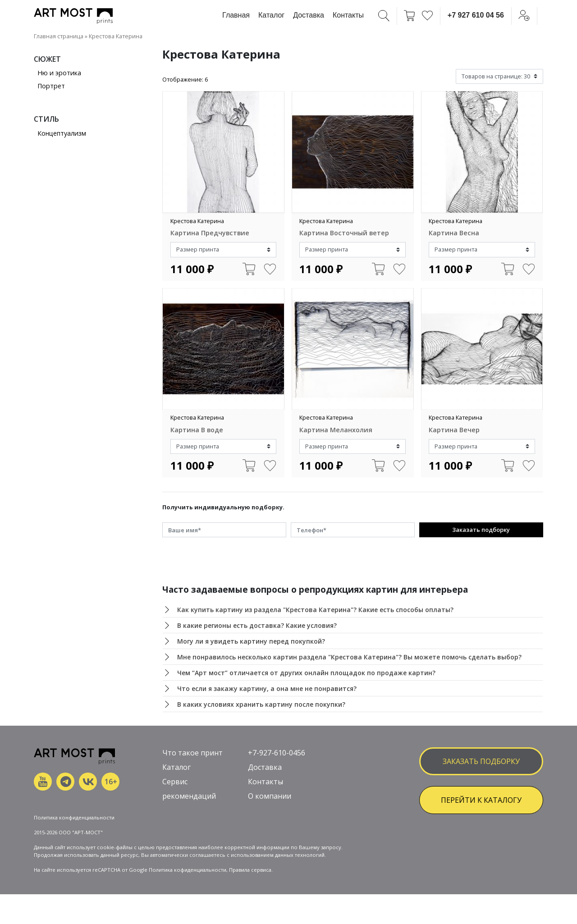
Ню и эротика (59, 73)
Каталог (271, 15)
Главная (236, 15)
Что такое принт (192, 753)
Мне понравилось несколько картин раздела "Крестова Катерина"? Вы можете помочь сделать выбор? (349, 657)
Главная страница (59, 36)
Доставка (309, 15)
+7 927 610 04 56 (476, 15)
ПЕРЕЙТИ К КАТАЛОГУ (481, 800)
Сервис (175, 782)
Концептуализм (62, 133)
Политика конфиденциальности (74, 817)
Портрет (51, 86)
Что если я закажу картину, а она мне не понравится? (267, 688)
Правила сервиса (250, 870)
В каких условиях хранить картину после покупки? (261, 704)
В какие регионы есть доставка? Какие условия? (257, 625)
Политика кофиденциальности (188, 870)
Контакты (348, 15)
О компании (270, 796)
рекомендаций (189, 796)
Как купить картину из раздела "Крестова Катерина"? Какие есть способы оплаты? (315, 610)
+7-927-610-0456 (277, 753)
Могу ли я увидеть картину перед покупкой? (251, 641)
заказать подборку (481, 761)
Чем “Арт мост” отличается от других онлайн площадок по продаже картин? (306, 673)
